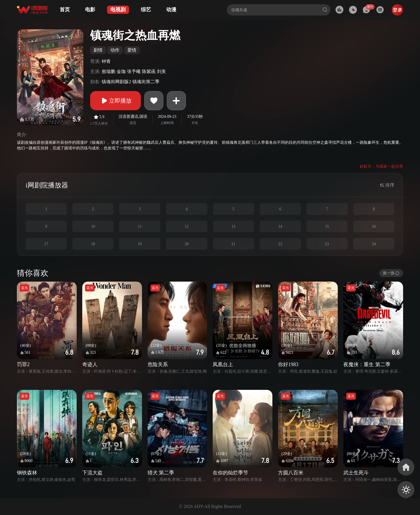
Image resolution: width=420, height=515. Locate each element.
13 (234, 226)
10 (93, 226)
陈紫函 (149, 71)
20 (186, 244)
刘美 (161, 71)
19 (140, 244)
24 (374, 244)
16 (374, 226)
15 (327, 226)
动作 (115, 50)
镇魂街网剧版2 (116, 82)
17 (46, 244)
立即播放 (115, 101)
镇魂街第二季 (146, 82)
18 (93, 244)
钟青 (106, 61)
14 (280, 226)
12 (186, 226)
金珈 (121, 71)
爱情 (132, 50)
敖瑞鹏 (108, 71)
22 (280, 244)
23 (327, 244)
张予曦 (134, 71)
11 (140, 226)
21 (234, 244)
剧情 (98, 50)
